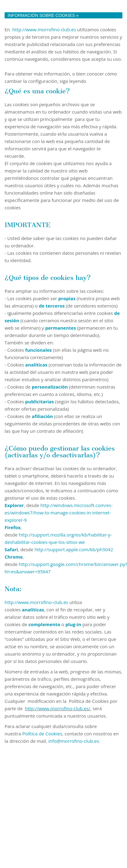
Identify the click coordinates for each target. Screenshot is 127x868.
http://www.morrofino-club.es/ (58, 708)
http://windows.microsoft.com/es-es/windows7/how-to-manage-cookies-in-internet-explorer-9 (59, 513)
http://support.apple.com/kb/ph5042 (74, 549)
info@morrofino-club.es (74, 741)
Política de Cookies (42, 734)
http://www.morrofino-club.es (44, 29)
